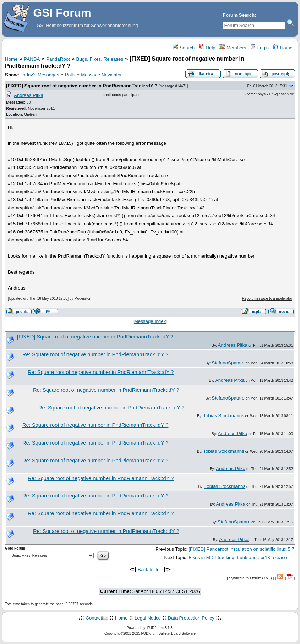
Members (233, 48)
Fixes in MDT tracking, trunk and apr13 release (238, 558)
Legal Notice (148, 618)
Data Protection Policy (191, 618)
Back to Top (150, 570)
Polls (70, 75)
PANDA (32, 59)
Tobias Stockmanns (224, 416)
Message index (150, 321)
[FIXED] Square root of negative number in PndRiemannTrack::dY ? (82, 86)
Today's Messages (40, 75)
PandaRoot (58, 59)
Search (184, 48)
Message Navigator (101, 75)
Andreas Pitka (29, 95)
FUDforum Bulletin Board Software (168, 634)
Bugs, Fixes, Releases (100, 59)
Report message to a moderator (267, 299)
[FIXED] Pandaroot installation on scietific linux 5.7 (241, 549)
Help (207, 48)
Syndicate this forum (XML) (250, 578)
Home (283, 48)
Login (260, 48)
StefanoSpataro (228, 363)
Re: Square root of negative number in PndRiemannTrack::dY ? (95, 354)
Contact (94, 618)
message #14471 (173, 86)
